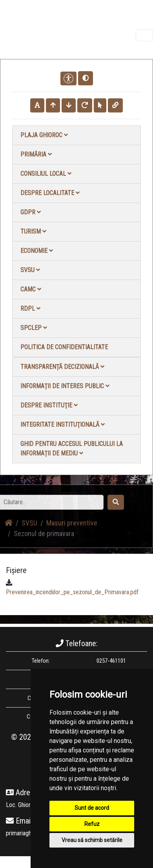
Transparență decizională (62, 367)
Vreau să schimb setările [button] (92, 840)
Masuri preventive (72, 523)
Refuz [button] (92, 824)
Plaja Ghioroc (44, 135)
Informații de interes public (65, 386)
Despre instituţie (49, 405)
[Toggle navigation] (144, 35)
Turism (33, 231)
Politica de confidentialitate (64, 347)
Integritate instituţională (63, 425)
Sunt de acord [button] (92, 808)
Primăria (36, 154)
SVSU (30, 270)
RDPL (30, 309)
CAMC (31, 289)
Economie (37, 251)
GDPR (31, 212)
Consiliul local (46, 174)
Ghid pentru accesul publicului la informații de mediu (72, 449)
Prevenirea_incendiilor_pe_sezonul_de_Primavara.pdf (72, 592)
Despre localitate (50, 193)
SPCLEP (34, 328)
